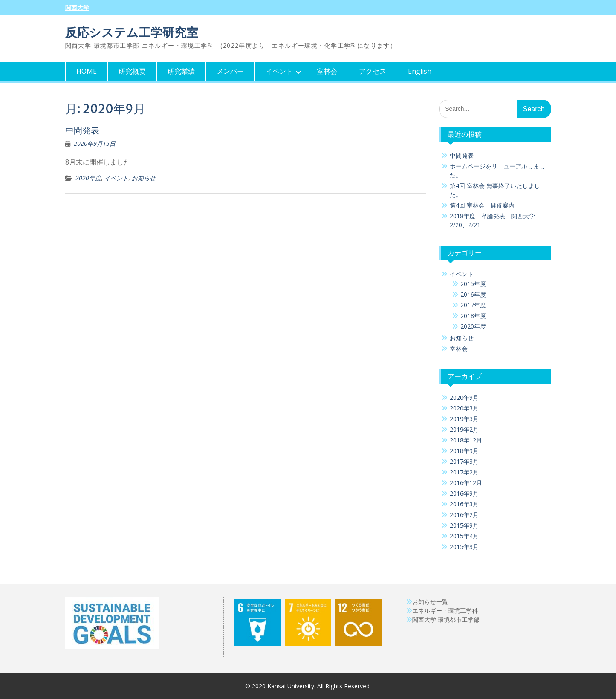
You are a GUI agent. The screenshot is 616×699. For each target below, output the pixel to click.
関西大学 (77, 8)
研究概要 (132, 71)
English (420, 71)
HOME (87, 71)
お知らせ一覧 (430, 602)
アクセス (373, 71)
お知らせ (144, 178)
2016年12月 (466, 483)
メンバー (230, 71)
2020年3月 (464, 408)
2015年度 (473, 284)
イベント (279, 71)
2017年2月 (464, 472)
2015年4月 (464, 536)
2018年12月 (466, 440)
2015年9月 (464, 525)
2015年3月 (464, 547)
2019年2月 (464, 429)
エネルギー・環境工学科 (445, 611)
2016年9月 (464, 493)
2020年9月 (464, 397)
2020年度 (88, 178)
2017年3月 (464, 461)
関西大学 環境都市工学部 (446, 620)
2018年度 (473, 316)
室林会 (327, 71)
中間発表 (82, 130)
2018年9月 (464, 451)
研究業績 (181, 71)
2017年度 (473, 305)
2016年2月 (464, 515)
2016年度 (473, 294)
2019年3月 (464, 419)
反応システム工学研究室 (132, 32)
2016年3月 (464, 504)
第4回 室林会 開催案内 (482, 205)
